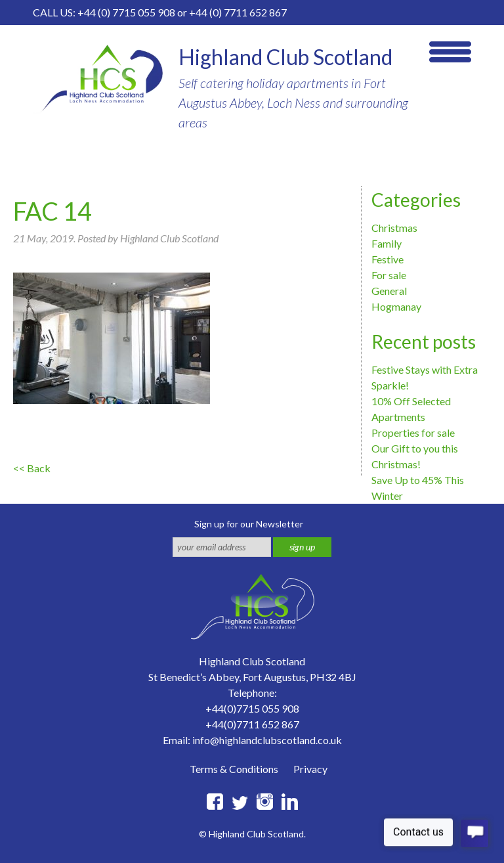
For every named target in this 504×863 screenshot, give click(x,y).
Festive (388, 259)
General (389, 291)
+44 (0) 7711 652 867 (238, 12)
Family (387, 243)
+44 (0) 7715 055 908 (126, 12)
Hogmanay (396, 306)
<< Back (32, 468)
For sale (389, 275)
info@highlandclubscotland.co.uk (267, 740)
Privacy (310, 769)
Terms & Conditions (234, 769)
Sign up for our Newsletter (249, 524)
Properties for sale (413, 432)
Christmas (394, 228)
